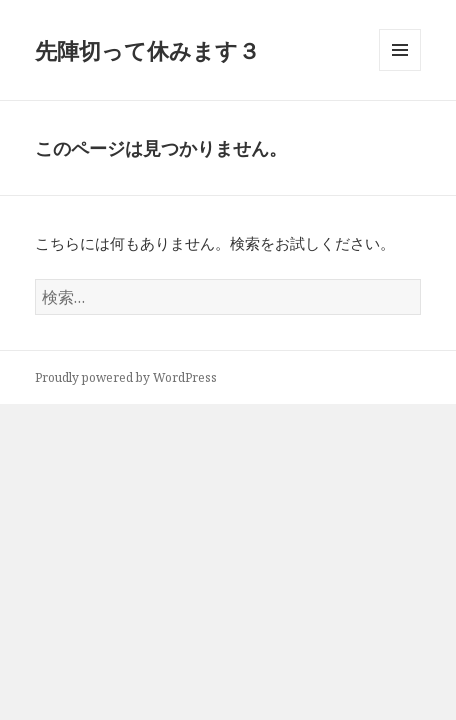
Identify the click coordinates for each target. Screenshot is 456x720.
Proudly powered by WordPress (126, 377)
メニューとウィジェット (400, 70)
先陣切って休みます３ (147, 50)
